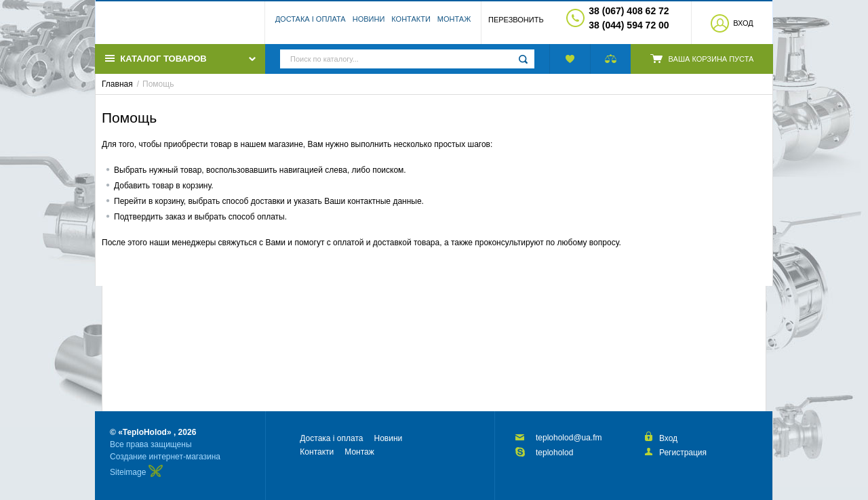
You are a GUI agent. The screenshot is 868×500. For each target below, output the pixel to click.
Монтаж (454, 24)
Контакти (411, 24)
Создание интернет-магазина (165, 457)
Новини (369, 24)
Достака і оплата (311, 24)
